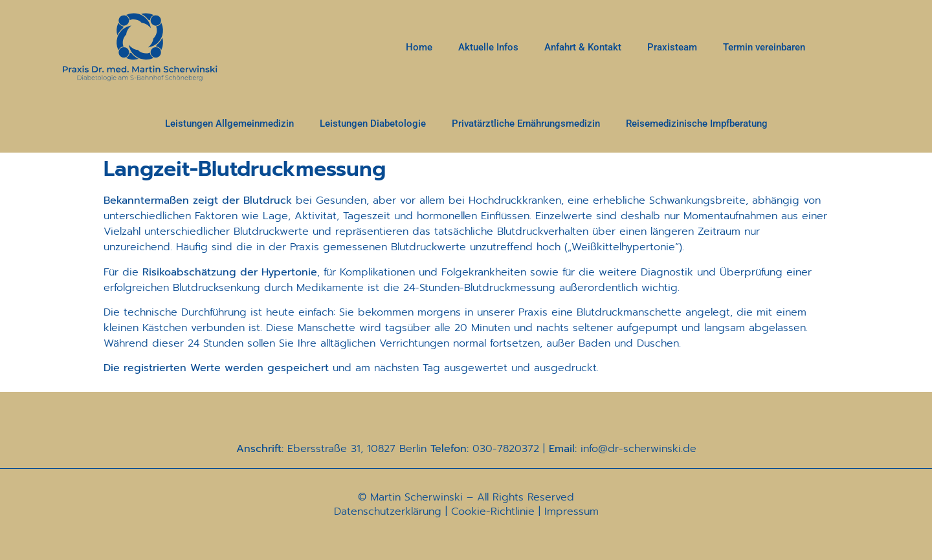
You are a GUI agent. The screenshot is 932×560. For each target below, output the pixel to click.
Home (419, 47)
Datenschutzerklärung (388, 512)
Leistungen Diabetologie (373, 124)
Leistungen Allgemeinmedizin (229, 124)
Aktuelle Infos (488, 47)
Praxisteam (672, 47)
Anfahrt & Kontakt (583, 47)
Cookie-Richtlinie (493, 512)
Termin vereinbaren (764, 47)
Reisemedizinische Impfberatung (697, 124)
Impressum (571, 512)
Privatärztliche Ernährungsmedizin (526, 124)
